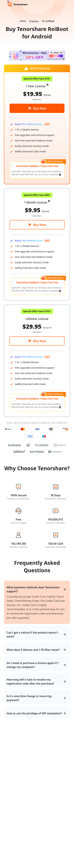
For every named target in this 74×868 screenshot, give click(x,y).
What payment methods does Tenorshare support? (33, 589)
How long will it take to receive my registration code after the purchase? (30, 682)
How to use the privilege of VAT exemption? (34, 713)
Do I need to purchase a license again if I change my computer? (32, 665)
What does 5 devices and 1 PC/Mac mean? (33, 650)
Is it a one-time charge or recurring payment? (29, 698)
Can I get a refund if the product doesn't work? (32, 635)
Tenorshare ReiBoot (28, 282)
